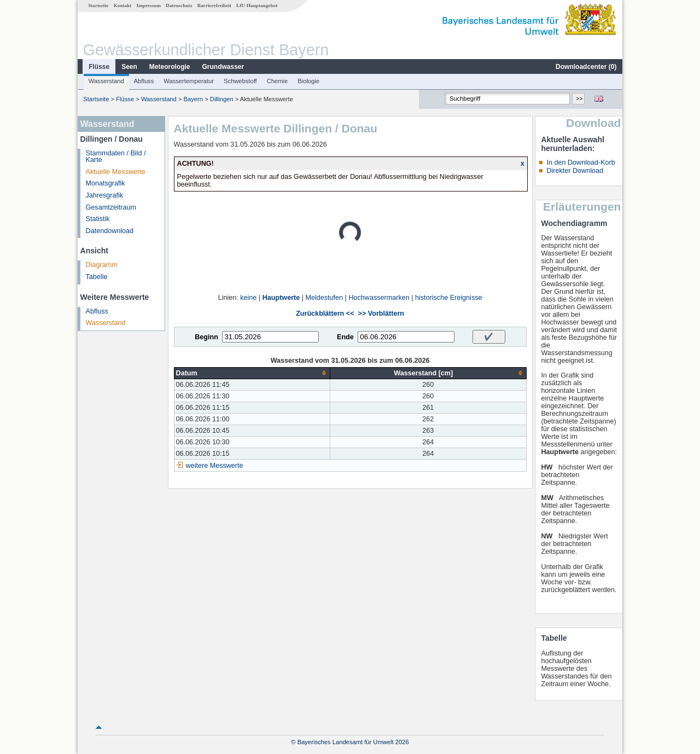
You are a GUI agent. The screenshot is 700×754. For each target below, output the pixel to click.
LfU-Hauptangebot (257, 5)
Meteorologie (170, 67)
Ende (345, 337)
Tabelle (97, 277)
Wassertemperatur (189, 81)
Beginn (206, 337)
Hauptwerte (281, 298)
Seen (129, 67)
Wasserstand (106, 81)
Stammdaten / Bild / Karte (116, 157)
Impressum (149, 5)
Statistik (98, 219)
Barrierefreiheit (214, 5)
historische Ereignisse (449, 298)
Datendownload (110, 231)
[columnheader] (252, 373)
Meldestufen (325, 298)
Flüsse (99, 67)
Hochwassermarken (379, 298)
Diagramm (102, 265)
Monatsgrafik (106, 183)
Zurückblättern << (325, 314)
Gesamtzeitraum (111, 207)
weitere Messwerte (215, 466)
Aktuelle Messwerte (116, 172)
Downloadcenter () (586, 67)
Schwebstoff (240, 81)
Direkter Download (575, 171)
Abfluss (144, 81)
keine (248, 298)
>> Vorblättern (381, 314)
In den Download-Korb (581, 163)
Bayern (193, 99)
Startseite (98, 5)
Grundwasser (223, 67)
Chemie (278, 81)
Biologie (308, 81)
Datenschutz (179, 5)
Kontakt (123, 5)
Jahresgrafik (105, 195)
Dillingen (222, 99)
